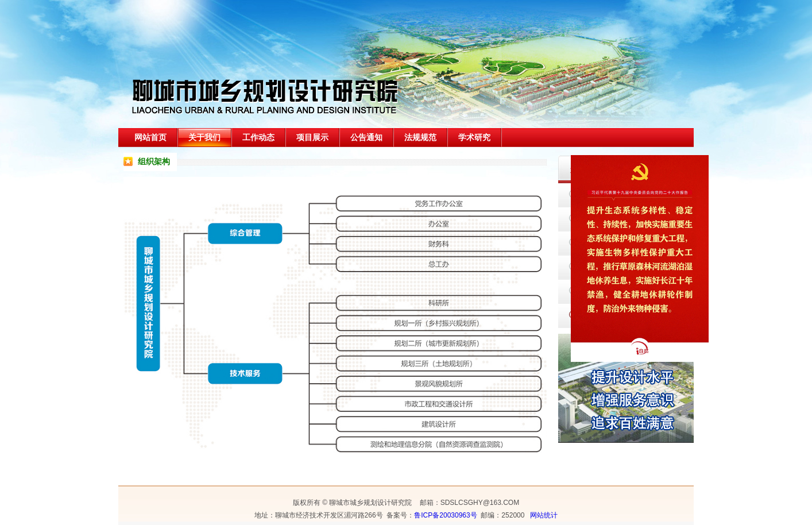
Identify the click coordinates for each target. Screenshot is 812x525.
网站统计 (544, 515)
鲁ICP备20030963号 (445, 515)
